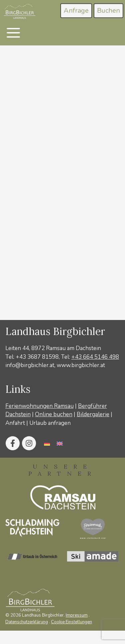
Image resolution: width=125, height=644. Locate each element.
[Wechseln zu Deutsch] (47, 443)
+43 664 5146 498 (95, 357)
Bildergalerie (93, 414)
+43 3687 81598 (37, 357)
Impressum (77, 615)
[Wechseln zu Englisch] (60, 443)
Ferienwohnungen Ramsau (39, 406)
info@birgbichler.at (30, 365)
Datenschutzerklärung (27, 622)
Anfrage (76, 11)
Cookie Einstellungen (71, 622)
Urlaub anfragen (50, 423)
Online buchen (54, 414)
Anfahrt (15, 423)
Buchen (108, 11)
